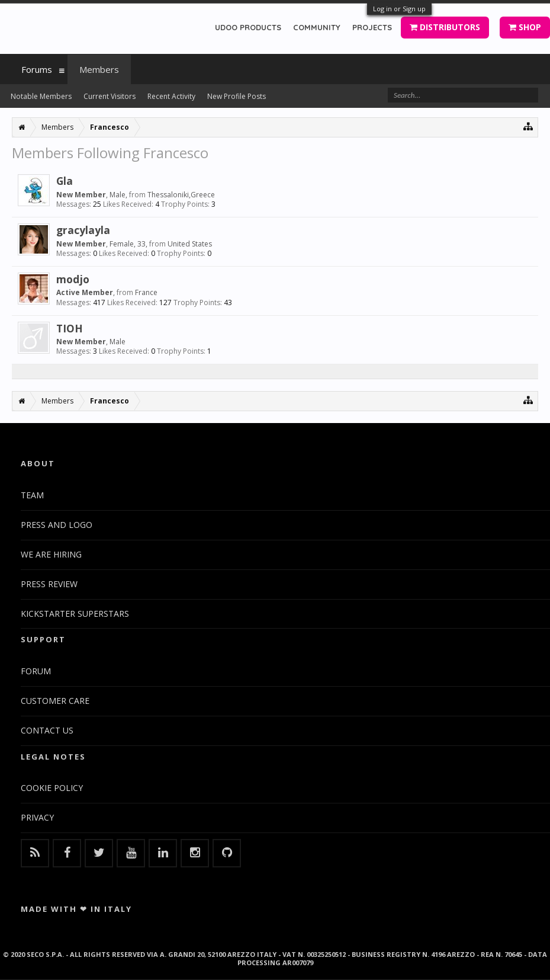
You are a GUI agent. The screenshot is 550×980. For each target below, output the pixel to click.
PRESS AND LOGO (57, 525)
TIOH (70, 328)
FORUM (36, 671)
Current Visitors (110, 96)
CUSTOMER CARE (55, 701)
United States (190, 244)
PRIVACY (37, 817)
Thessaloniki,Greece (181, 195)
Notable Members (41, 96)
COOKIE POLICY (52, 788)
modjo (73, 279)
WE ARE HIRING (51, 554)
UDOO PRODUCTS (248, 27)
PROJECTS (372, 27)
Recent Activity (171, 96)
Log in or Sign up (399, 9)
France (146, 292)
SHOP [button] (525, 27)
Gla (65, 181)
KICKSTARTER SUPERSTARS (75, 614)
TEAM (32, 495)
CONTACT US (47, 730)
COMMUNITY (317, 27)
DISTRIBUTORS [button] (445, 27)
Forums (37, 69)
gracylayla (83, 230)
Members (99, 69)
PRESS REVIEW (49, 584)
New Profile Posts (237, 96)
